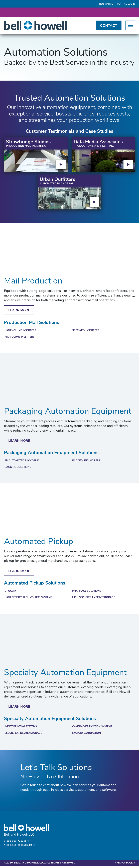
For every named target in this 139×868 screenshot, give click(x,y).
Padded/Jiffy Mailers (88, 462)
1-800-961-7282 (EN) (18, 843)
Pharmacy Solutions (88, 593)
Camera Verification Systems (94, 729)
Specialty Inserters (87, 331)
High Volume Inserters (22, 331)
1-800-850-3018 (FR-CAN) (21, 847)
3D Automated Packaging (24, 462)
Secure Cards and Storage (25, 735)
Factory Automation (88, 735)
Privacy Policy (124, 865)
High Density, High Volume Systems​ (30, 599)
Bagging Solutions (19, 469)
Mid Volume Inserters (21, 338)
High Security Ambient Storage (95, 599)
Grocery (11, 593)
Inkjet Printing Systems (22, 729)
